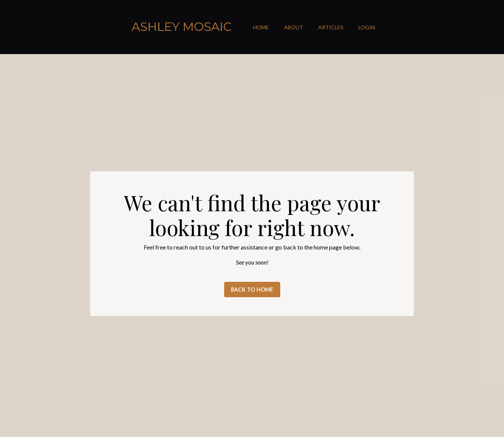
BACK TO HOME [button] (252, 290)
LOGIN (367, 27)
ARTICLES (331, 27)
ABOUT (294, 27)
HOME (261, 27)
